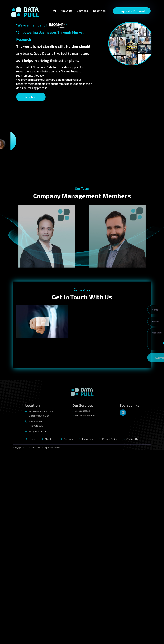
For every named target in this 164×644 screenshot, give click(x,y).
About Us (66, 11)
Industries (99, 11)
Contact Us (132, 440)
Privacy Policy (110, 440)
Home (32, 440)
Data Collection (81, 412)
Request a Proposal (132, 11)
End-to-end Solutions (84, 417)
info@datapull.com (38, 432)
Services (82, 11)
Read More (28, 97)
